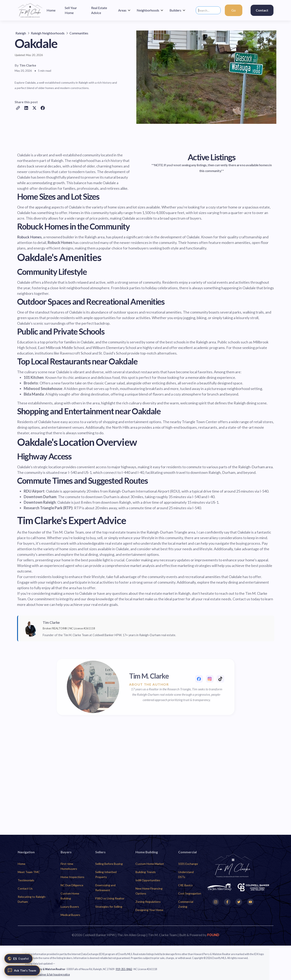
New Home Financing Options (149, 891)
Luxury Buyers (70, 907)
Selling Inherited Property (106, 874)
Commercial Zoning (186, 904)
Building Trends (146, 872)
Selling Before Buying (109, 864)
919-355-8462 (124, 969)
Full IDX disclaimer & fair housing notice (48, 975)
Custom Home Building (70, 896)
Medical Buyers (70, 915)
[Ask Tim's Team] (22, 971)
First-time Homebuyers (69, 866)
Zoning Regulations (148, 902)
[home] (30, 10)
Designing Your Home (149, 910)
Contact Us (25, 888)
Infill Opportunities (148, 880)
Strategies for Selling (109, 907)
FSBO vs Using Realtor (110, 898)
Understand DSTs (186, 874)
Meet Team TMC (29, 872)
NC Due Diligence (72, 885)
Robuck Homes (29, 237)
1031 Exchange (188, 864)
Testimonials (26, 880)
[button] (124, 10)
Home (22, 864)
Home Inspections (72, 877)
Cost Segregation (190, 893)
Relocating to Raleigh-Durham (32, 899)
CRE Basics (185, 885)
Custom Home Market (150, 864)
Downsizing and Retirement (105, 888)
